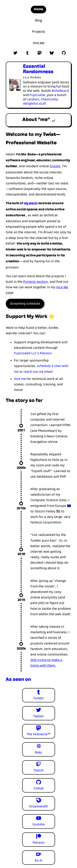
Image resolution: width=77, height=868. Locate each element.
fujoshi (55, 166)
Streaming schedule (25, 304)
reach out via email (38, 372)
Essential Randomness (38, 69)
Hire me (20, 379)
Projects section (36, 282)
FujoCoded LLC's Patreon (33, 353)
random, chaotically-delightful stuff (41, 101)
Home (38, 9)
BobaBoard (60, 91)
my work (30, 203)
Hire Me (39, 43)
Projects (38, 32)
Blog (39, 21)
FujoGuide (37, 95)
